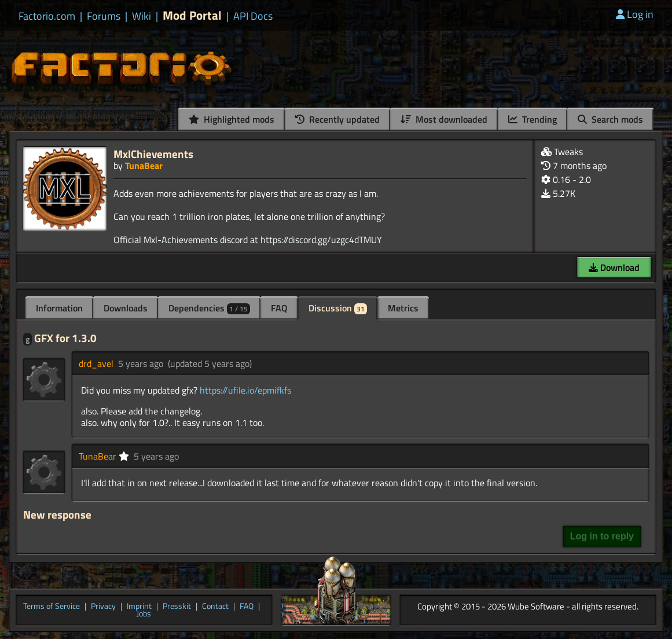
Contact (215, 607)
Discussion (338, 308)
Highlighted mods (232, 119)
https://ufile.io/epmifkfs (245, 390)
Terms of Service (52, 607)
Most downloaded (444, 119)
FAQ (279, 308)
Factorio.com (47, 16)
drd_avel (96, 363)
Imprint (139, 607)
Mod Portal (192, 15)
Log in (635, 14)
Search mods (610, 119)
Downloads (126, 308)
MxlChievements (153, 154)
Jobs (144, 614)
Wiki (142, 16)
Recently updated (337, 119)
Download (614, 267)
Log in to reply (602, 536)
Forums (104, 16)
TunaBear (144, 166)
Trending (533, 119)
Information (59, 308)
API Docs (253, 16)
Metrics (403, 308)
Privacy (103, 607)
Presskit (177, 607)
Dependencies (209, 308)
